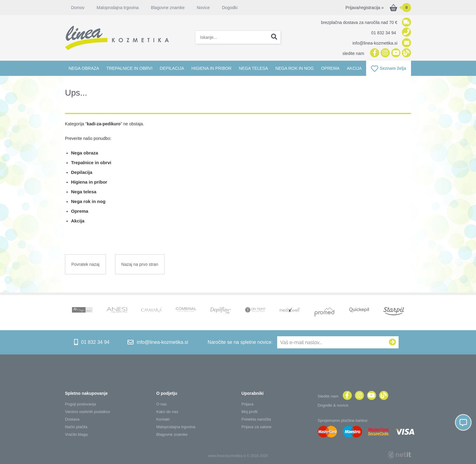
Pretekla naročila (256, 419)
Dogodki (230, 8)
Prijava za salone (256, 427)
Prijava (247, 404)
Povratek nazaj (85, 264)
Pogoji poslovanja (80, 404)
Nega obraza (84, 68)
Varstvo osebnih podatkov (88, 412)
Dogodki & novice (333, 405)
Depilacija (172, 68)
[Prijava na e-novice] (393, 342)
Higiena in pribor (211, 68)
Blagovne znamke (168, 8)
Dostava (72, 419)
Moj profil (249, 412)
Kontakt (163, 419)
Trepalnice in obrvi (129, 68)
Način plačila (76, 427)
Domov (78, 8)
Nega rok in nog (295, 68)
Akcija (354, 68)
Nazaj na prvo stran (140, 264)
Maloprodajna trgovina (118, 8)
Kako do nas (167, 412)
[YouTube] (395, 53)
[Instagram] (384, 53)
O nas (162, 404)
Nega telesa (253, 68)
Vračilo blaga (76, 434)
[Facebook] (374, 53)
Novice (203, 8)
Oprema (330, 68)
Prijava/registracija (365, 8)
